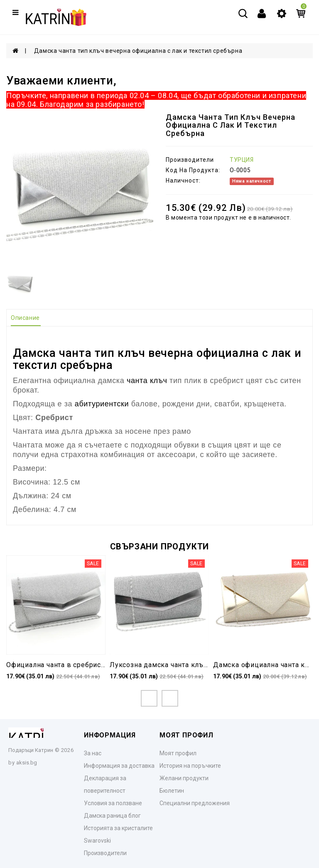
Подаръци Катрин (31, 750)
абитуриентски (102, 404)
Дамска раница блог (112, 816)
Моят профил (178, 753)
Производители (105, 853)
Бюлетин (172, 791)
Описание (25, 318)
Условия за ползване (113, 803)
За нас (93, 753)
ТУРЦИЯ (242, 160)
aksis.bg (27, 763)
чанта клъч (147, 381)
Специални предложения (195, 803)
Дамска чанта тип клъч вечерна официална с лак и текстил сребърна (138, 51)
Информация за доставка (119, 766)
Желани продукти (184, 778)
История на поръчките (190, 766)
